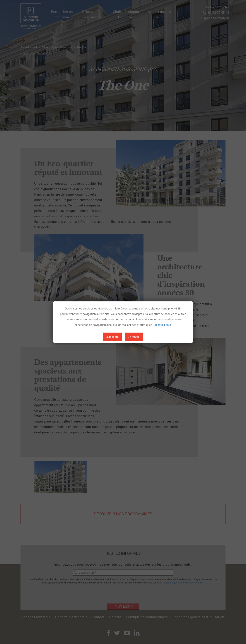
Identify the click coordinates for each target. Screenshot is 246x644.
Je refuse (134, 337)
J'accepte (113, 337)
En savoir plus (162, 325)
